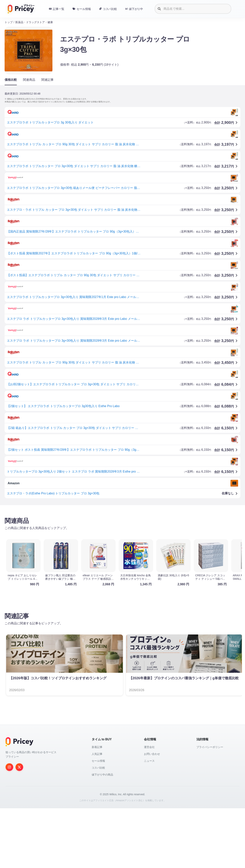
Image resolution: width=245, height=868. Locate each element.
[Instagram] (9, 827)
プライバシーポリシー (210, 807)
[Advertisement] (119, 538)
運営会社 (149, 807)
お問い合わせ (152, 814)
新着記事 (97, 807)
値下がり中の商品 (102, 834)
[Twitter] (19, 827)
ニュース (149, 821)
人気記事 (97, 814)
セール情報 (98, 821)
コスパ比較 (98, 827)
